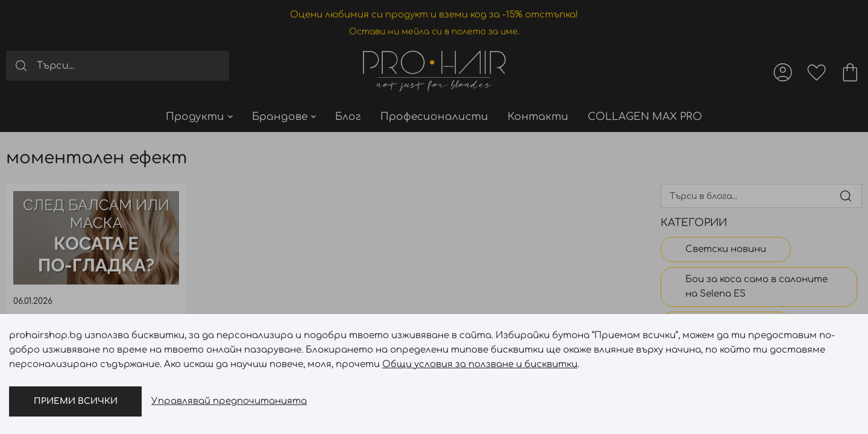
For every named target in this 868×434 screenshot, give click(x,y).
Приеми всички (76, 401)
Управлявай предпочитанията (229, 401)
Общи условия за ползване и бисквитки (480, 364)
